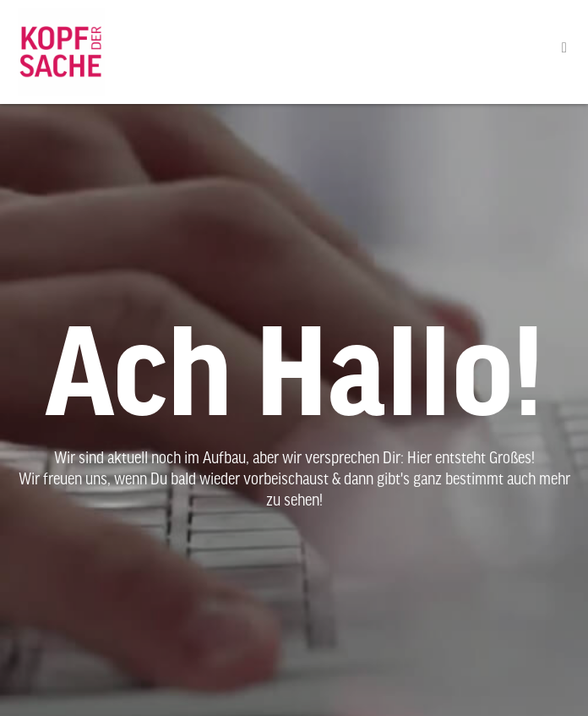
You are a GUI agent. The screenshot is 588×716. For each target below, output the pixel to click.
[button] (564, 48)
